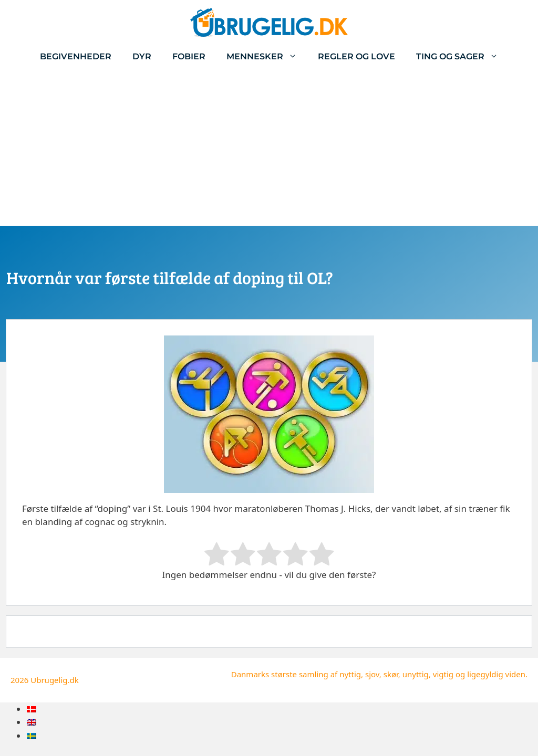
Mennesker (267, 56)
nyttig (350, 674)
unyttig (416, 674)
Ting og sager (462, 56)
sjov (372, 674)
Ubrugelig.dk (55, 680)
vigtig (443, 674)
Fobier (189, 56)
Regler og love (356, 56)
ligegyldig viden (496, 674)
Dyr (142, 56)
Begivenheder (76, 56)
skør (391, 674)
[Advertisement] (269, 147)
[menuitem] (32, 709)
